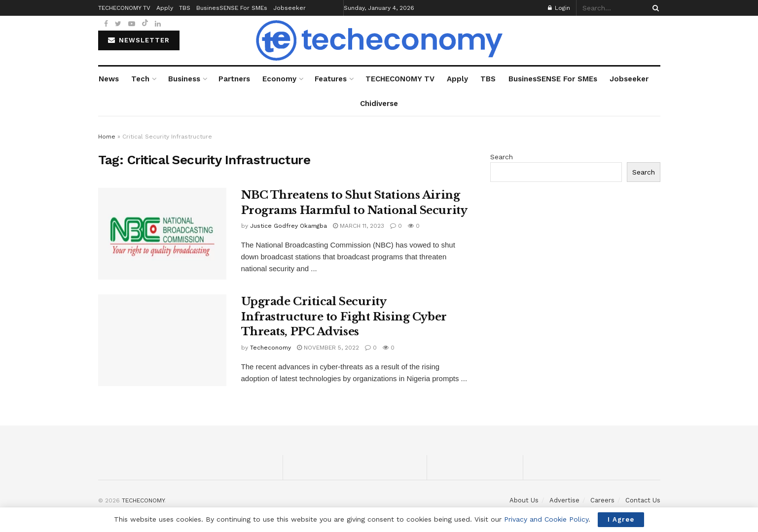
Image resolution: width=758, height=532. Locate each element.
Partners (234, 79)
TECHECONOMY (143, 500)
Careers (602, 500)
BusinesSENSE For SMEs (553, 79)
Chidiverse (379, 104)
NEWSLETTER (139, 40)
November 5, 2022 (328, 348)
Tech (140, 79)
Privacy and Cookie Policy (546, 519)
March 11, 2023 (359, 226)
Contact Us (643, 500)
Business (184, 79)
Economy (279, 79)
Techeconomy (271, 348)
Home (107, 137)
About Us (524, 500)
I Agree (621, 519)
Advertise (564, 500)
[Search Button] (654, 8)
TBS (488, 79)
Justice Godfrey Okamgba (289, 226)
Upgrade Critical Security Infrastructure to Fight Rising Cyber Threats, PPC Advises (344, 317)
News (109, 79)
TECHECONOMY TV (400, 79)
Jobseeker (629, 79)
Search (502, 157)
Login (559, 8)
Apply (457, 79)
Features (331, 79)
